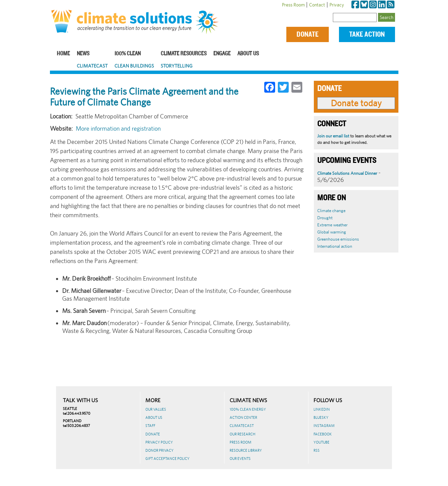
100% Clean (128, 54)
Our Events (240, 459)
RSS (317, 450)
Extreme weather (332, 225)
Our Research (243, 434)
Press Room (293, 5)
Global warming (332, 232)
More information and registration (118, 128)
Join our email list (333, 136)
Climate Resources (184, 54)
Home (63, 54)
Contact (317, 5)
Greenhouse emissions (338, 239)
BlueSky (321, 417)
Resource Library (246, 450)
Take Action (367, 34)
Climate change (331, 211)
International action (335, 246)
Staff (150, 426)
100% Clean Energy (248, 409)
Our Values (156, 409)
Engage (222, 54)
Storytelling (177, 66)
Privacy (337, 5)
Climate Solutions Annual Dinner (347, 173)
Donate (308, 34)
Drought (325, 218)
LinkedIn (322, 409)
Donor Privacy (159, 450)
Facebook (323, 434)
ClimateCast (92, 66)
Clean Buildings (134, 66)
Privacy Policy (159, 442)
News (83, 54)
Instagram (324, 426)
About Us (248, 54)
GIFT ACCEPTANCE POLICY (167, 459)
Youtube (321, 442)
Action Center (243, 417)
